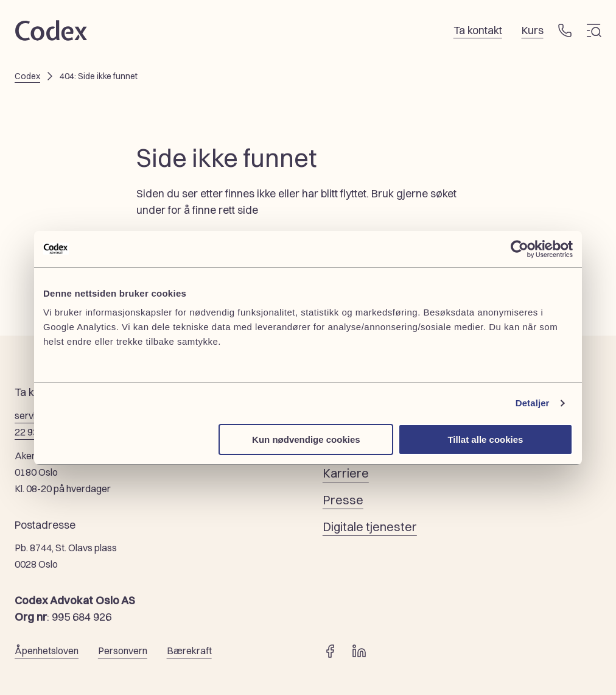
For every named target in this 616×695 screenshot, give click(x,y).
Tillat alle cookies (485, 439)
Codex (27, 76)
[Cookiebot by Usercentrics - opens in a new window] (520, 249)
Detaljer (533, 403)
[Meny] (594, 30)
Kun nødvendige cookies (306, 439)
